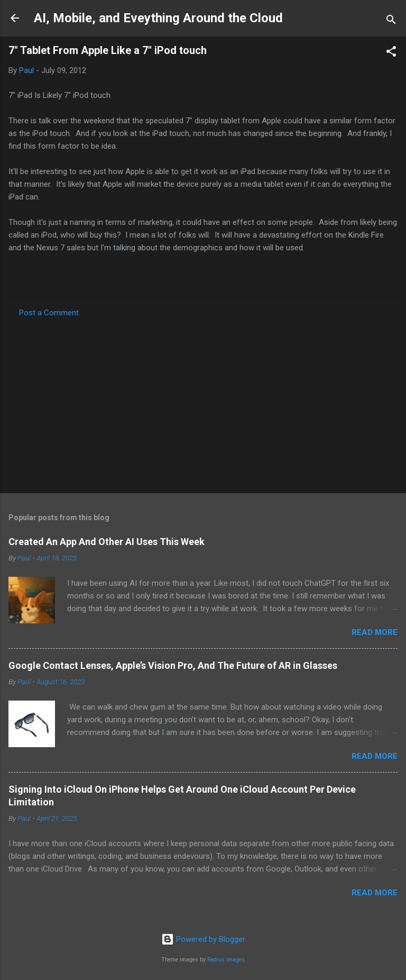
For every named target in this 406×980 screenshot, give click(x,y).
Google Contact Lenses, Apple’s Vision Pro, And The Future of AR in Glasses (173, 665)
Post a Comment (49, 313)
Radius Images (226, 960)
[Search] (391, 21)
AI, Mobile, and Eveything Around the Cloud (158, 18)
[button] (391, 53)
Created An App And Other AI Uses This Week (107, 542)
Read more (375, 632)
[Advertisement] (203, 402)
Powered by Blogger (203, 939)
